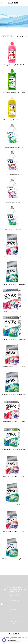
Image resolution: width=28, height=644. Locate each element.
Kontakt (14, 618)
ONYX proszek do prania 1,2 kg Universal (14, 559)
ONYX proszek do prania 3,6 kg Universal (14, 449)
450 (11, 37)
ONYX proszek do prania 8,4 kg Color (14, 257)
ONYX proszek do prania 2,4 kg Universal (14, 504)
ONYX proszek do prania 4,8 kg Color (14, 367)
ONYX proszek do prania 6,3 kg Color (14, 312)
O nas (14, 615)
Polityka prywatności (14, 621)
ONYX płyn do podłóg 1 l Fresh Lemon (14, 120)
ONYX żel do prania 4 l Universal (14, 230)
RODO (14, 624)
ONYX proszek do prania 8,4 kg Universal (14, 284)
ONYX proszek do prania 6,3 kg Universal (14, 339)
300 (7, 37)
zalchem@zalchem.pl (16, 598)
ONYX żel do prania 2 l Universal (14, 147)
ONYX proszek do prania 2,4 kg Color (14, 476)
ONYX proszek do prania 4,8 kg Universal (14, 394)
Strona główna (14, 613)
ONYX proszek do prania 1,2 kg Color (14, 531)
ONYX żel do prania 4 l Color (14, 202)
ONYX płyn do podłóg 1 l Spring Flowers (14, 92)
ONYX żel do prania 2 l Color (14, 175)
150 (4, 37)
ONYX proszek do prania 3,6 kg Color (14, 422)
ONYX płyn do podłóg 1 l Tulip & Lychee (14, 65)
